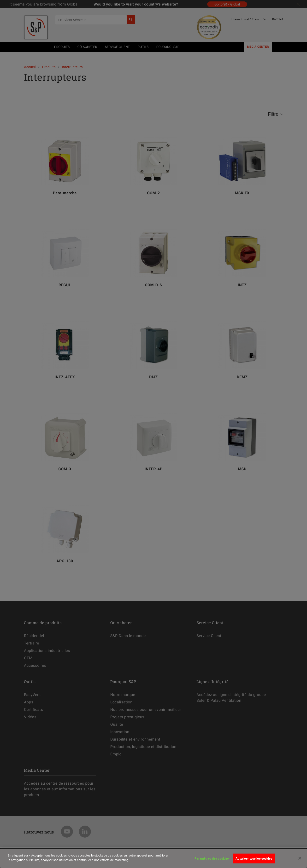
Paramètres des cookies (212, 861)
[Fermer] (300, 861)
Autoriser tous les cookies (254, 861)
